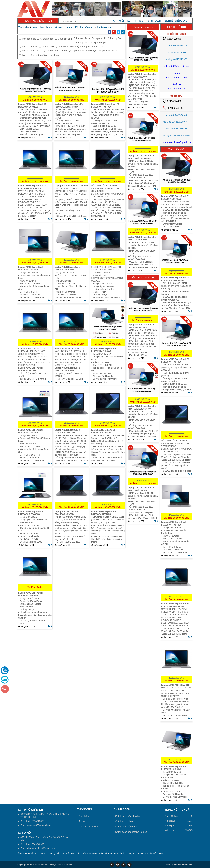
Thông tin (85, 809)
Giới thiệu (125, 21)
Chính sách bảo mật (126, 821)
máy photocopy (89, 853)
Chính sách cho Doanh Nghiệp (131, 832)
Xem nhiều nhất (176, 149)
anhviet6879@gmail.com (176, 66)
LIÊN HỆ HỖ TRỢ (176, 27)
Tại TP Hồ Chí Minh (30, 810)
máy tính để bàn (136, 853)
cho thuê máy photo (71, 853)
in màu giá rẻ (53, 853)
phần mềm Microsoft (108, 853)
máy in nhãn (151, 853)
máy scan (40, 853)
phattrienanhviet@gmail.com (177, 142)
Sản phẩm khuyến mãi (143, 278)
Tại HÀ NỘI (24, 833)
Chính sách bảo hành (126, 827)
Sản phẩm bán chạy (143, 27)
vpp (161, 853)
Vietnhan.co (179, 865)
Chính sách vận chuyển (127, 816)
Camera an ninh (26, 853)
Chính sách (154, 21)
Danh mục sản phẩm (38, 21)
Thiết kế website (173, 865)
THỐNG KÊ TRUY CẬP (177, 810)
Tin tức (139, 21)
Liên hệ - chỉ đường (176, 21)
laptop (123, 853)
